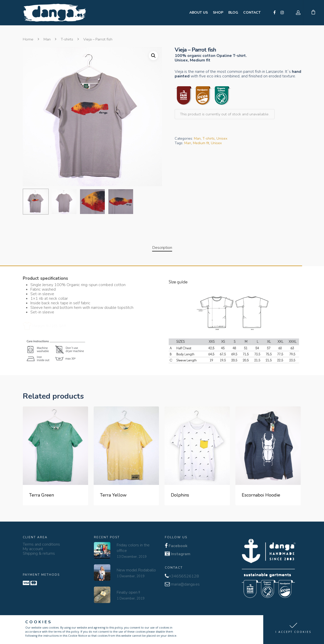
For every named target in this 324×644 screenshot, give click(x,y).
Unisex (222, 138)
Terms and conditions (41, 544)
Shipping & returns (39, 553)
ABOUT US (199, 13)
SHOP (218, 13)
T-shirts (67, 39)
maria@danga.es (185, 584)
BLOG (233, 13)
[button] (294, 630)
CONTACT (252, 13)
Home (28, 39)
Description (162, 248)
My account (33, 549)
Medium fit (201, 143)
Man (47, 39)
